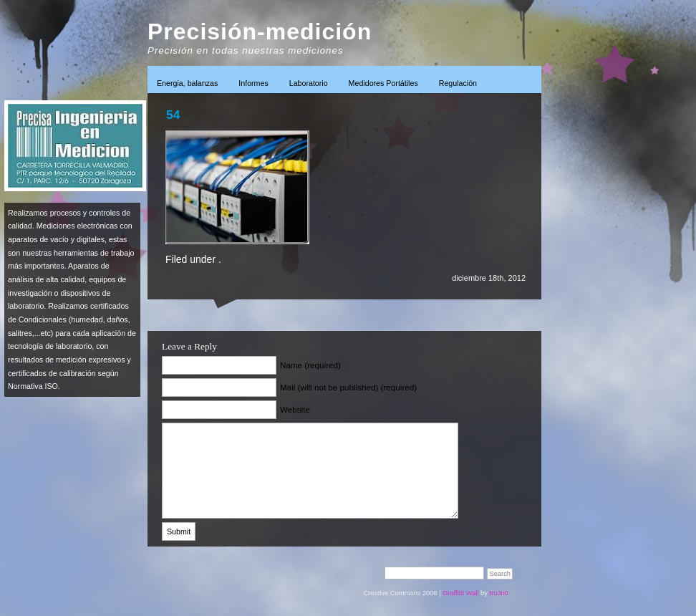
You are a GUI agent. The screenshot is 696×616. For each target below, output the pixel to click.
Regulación (458, 83)
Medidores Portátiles (383, 83)
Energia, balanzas (187, 83)
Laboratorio (309, 83)
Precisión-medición (260, 32)
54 (173, 115)
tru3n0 (499, 593)
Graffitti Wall (460, 593)
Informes (253, 83)
